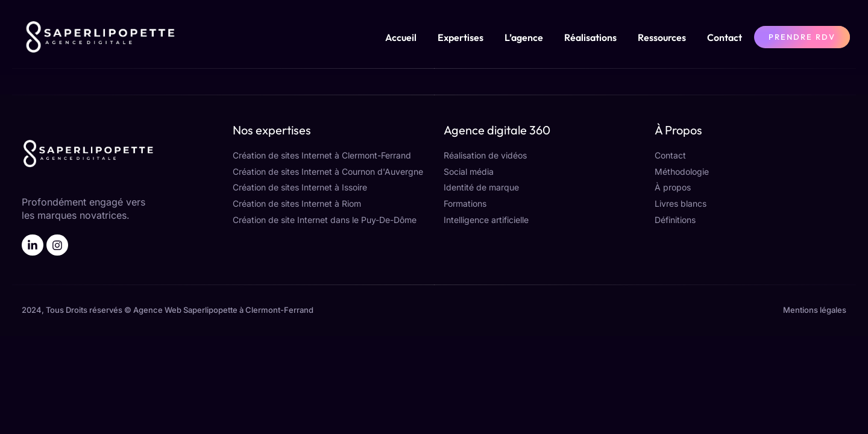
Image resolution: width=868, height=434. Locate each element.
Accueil (401, 37)
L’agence (524, 37)
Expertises (461, 37)
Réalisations (590, 37)
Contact (725, 37)
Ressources (662, 37)
